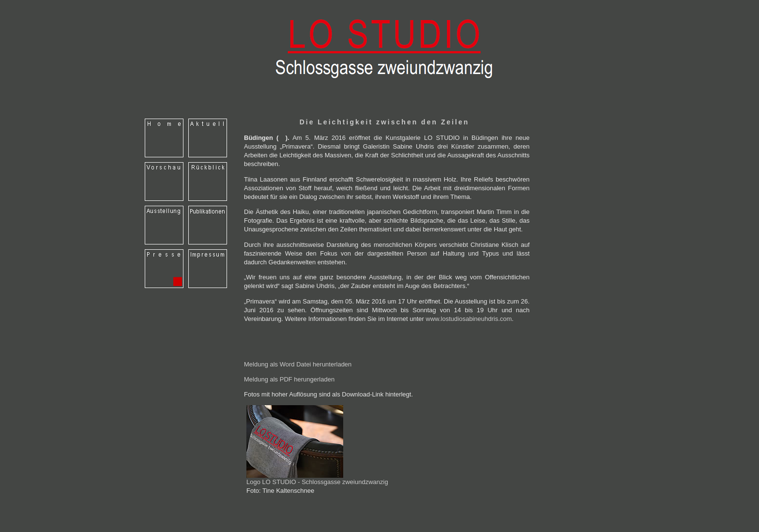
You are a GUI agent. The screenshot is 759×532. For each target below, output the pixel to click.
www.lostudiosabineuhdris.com (469, 319)
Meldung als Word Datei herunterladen (298, 364)
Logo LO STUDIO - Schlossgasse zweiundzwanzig (317, 479)
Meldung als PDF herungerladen (289, 379)
